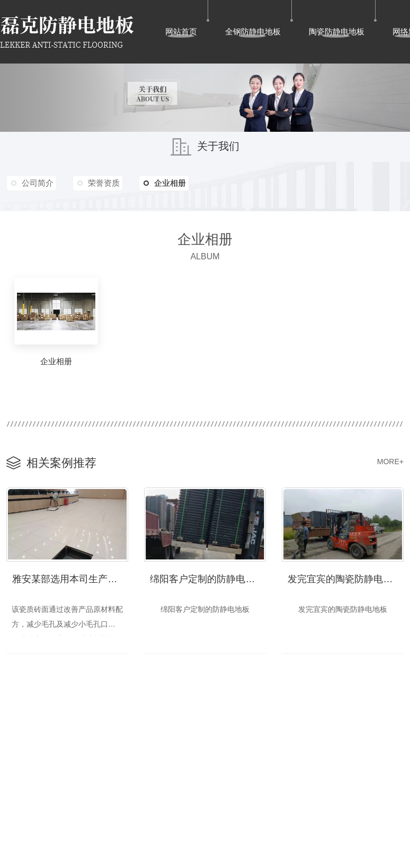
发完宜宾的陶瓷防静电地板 (345, 578)
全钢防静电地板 (253, 31)
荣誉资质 (108, 183)
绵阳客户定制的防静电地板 (207, 578)
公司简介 (39, 183)
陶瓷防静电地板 (337, 31)
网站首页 (181, 31)
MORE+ (390, 462)
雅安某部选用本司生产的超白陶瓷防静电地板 (70, 578)
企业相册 (171, 183)
